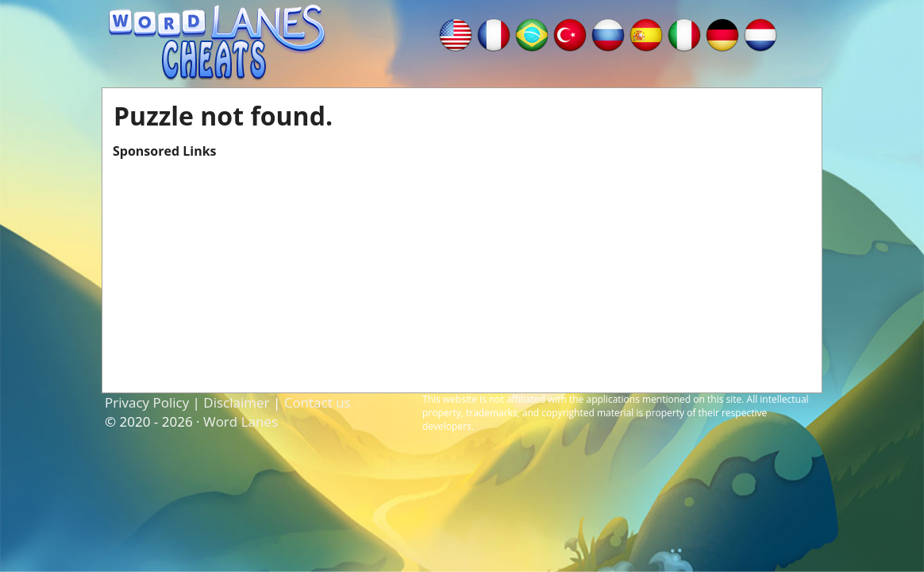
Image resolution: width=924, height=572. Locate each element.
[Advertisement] (462, 271)
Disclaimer (236, 402)
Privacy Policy (147, 402)
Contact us (318, 402)
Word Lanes (241, 421)
